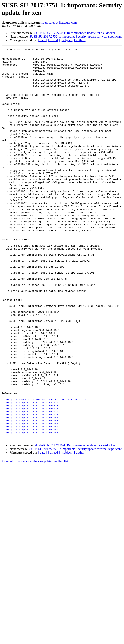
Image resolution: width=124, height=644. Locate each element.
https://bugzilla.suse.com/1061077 (32, 488)
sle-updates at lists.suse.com (59, 22)
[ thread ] (54, 40)
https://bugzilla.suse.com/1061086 (32, 506)
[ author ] (80, 40)
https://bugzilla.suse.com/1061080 (32, 492)
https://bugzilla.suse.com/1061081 (32, 495)
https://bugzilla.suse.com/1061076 (32, 484)
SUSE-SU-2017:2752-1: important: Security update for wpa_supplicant (75, 36)
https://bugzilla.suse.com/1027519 (32, 473)
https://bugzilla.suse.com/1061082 (32, 499)
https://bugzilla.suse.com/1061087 (32, 510)
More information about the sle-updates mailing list (35, 539)
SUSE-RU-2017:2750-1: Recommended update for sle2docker (75, 33)
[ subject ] (67, 40)
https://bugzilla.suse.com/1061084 (32, 502)
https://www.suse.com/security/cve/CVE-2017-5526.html (47, 470)
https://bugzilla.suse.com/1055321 (32, 477)
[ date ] (43, 40)
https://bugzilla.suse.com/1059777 (32, 481)
